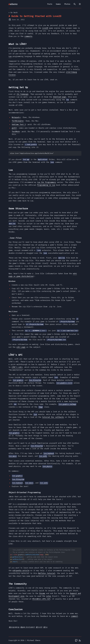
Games (58, 4)
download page (60, 97)
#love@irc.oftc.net (41, 599)
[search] (75, 4)
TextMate (16, 131)
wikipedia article (21, 571)
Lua (10, 56)
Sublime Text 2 (19, 124)
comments (28, 36)
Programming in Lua (46, 185)
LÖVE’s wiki (17, 367)
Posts (50, 4)
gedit (14, 128)
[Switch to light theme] (80, 4)
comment (74, 616)
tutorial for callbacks (53, 417)
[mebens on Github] (76, 640)
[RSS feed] (80, 640)
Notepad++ (16, 117)
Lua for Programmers (47, 182)
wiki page (21, 347)
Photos (67, 4)
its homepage (22, 94)
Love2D (45, 28)
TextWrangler (18, 121)
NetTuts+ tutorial (47, 573)
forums (42, 593)
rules (49, 596)
